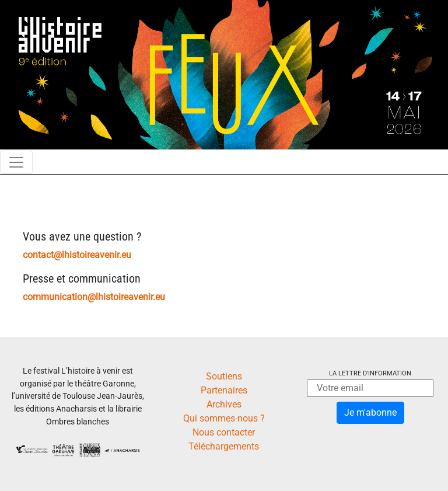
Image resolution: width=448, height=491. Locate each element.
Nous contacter (224, 432)
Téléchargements (224, 446)
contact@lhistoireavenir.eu (77, 255)
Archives (224, 404)
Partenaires (224, 390)
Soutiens (224, 376)
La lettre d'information (370, 373)
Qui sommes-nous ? (224, 418)
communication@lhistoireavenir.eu (94, 297)
